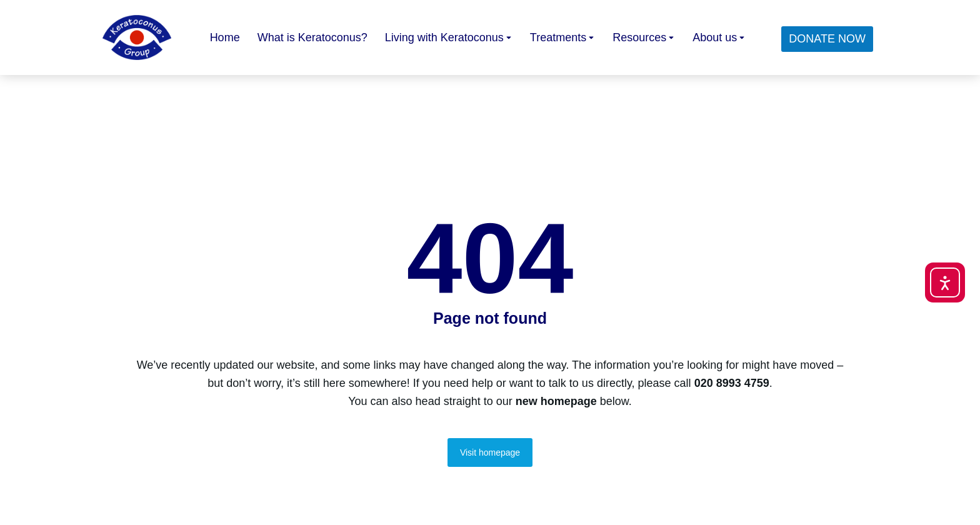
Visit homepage (490, 452)
